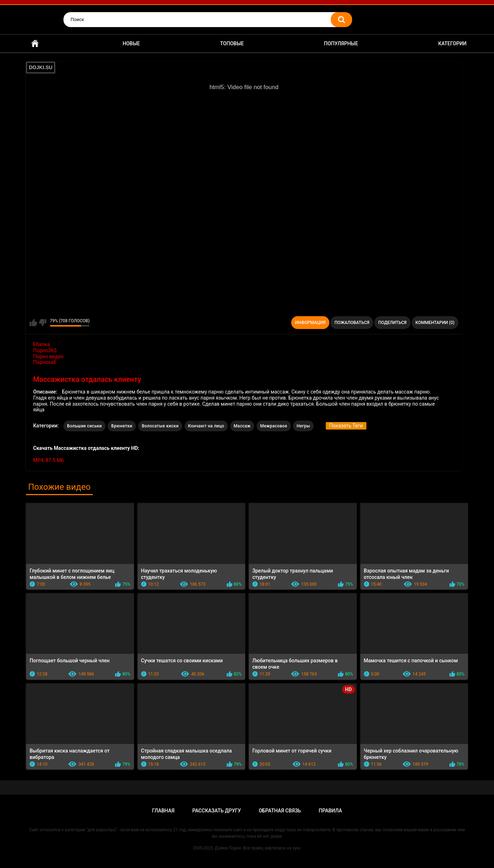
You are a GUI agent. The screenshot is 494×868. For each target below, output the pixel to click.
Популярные (341, 43)
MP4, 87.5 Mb (48, 460)
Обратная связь (280, 811)
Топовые (232, 43)
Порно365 (45, 350)
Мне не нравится (43, 323)
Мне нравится (33, 323)
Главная (35, 44)
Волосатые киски (160, 426)
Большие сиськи (84, 426)
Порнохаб (45, 362)
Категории (452, 43)
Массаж (242, 426)
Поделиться (392, 323)
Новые (131, 43)
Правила (330, 811)
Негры (303, 426)
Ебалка (42, 344)
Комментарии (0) (435, 323)
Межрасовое (274, 426)
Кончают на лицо (206, 426)
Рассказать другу (217, 811)
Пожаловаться (352, 323)
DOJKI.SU (41, 67)
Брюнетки (122, 426)
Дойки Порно (228, 848)
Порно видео (48, 356)
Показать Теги (346, 426)
